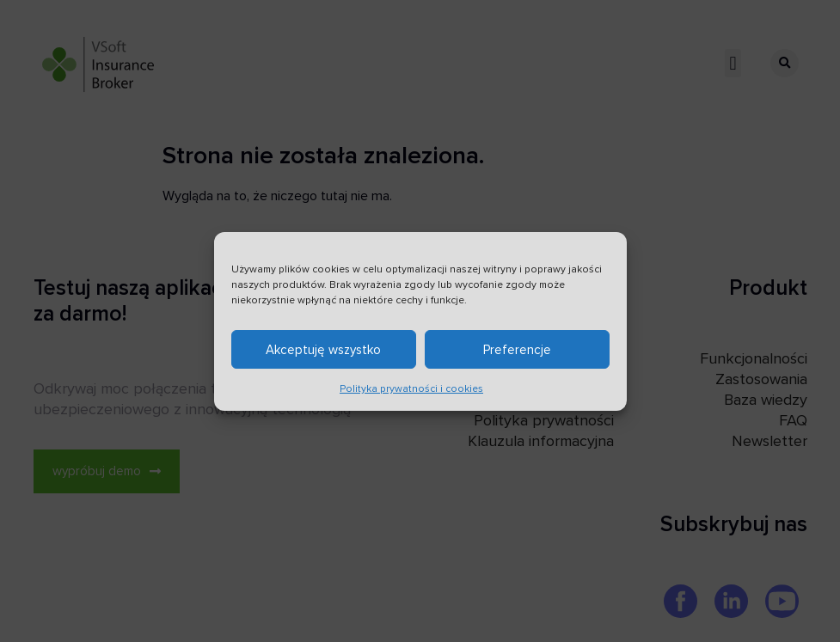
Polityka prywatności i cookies (411, 394)
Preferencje (517, 354)
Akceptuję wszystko (323, 354)
